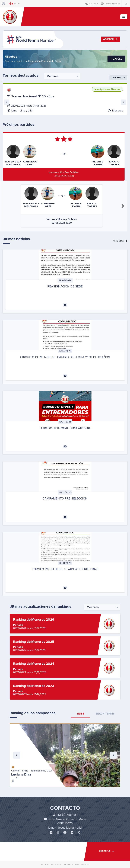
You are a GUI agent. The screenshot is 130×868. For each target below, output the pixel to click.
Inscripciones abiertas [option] (107, 89)
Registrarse (110, 4)
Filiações (116, 59)
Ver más (120, 241)
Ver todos (118, 77)
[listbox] (107, 89)
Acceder (110, 39)
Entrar (92, 4)
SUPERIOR (106, 851)
